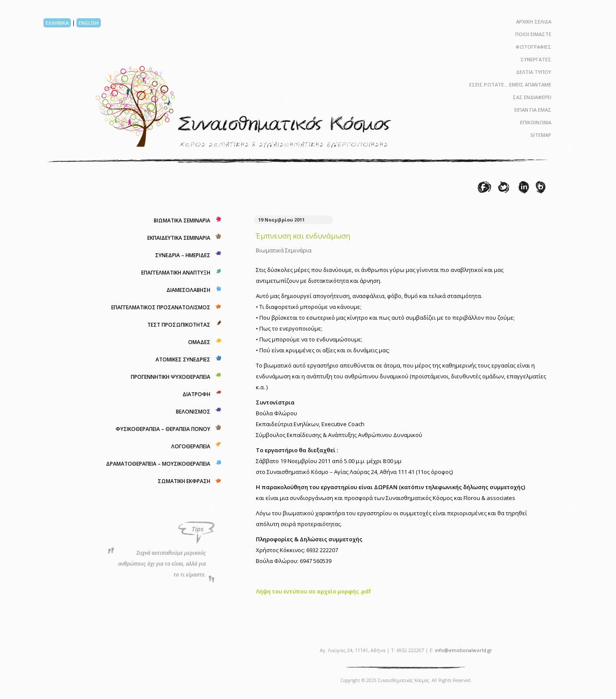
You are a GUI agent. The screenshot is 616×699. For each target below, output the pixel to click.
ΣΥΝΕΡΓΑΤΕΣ (536, 59)
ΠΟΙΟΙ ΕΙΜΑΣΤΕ (533, 34)
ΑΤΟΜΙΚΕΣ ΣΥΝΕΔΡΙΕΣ (183, 359)
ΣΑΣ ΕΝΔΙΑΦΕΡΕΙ (532, 97)
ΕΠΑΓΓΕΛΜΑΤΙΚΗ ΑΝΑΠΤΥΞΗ (176, 273)
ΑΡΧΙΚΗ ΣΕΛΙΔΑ (534, 22)
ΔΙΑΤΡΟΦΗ (196, 394)
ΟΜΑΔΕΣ (199, 342)
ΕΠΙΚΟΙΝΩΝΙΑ (536, 122)
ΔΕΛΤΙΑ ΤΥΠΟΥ (534, 72)
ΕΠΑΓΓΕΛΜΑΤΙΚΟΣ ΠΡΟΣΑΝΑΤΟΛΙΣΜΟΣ (161, 307)
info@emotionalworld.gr (464, 650)
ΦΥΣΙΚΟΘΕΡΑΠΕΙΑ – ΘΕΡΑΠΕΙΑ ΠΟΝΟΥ (163, 429)
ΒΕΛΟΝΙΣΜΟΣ (193, 412)
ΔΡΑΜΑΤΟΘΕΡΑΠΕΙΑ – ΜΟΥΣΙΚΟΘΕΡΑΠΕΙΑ (158, 464)
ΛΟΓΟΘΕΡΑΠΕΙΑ (191, 446)
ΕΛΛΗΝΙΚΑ (57, 23)
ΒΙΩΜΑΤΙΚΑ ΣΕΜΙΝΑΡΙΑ (182, 220)
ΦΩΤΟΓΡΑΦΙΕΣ (533, 47)
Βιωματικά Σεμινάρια (284, 250)
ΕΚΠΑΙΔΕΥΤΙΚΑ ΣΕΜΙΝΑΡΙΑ (179, 238)
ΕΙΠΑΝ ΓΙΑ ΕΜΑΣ (533, 110)
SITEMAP (541, 135)
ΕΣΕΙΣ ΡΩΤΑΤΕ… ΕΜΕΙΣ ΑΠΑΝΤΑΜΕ (510, 84)
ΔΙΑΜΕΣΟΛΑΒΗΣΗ (188, 290)
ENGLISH (89, 23)
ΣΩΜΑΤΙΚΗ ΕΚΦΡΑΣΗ (184, 481)
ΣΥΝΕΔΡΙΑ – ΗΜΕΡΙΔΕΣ (183, 255)
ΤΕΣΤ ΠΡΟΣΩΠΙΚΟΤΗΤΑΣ (179, 325)
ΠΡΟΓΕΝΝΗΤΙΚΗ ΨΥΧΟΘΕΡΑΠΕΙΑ (171, 377)
